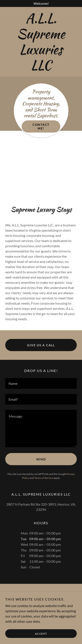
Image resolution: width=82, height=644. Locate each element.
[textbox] (41, 383)
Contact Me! (41, 126)
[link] (41, 42)
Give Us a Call (41, 345)
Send (41, 459)
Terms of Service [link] (44, 478)
